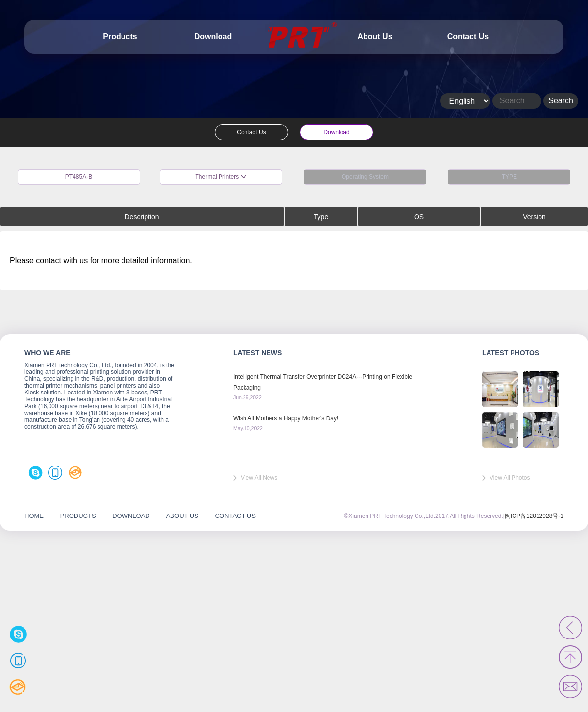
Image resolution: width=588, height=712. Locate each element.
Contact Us (468, 37)
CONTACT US (235, 516)
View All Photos (510, 478)
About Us (375, 37)
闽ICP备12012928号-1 (534, 516)
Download (213, 37)
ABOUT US (182, 516)
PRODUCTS (78, 516)
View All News (259, 478)
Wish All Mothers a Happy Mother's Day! (286, 418)
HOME (34, 516)
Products (120, 37)
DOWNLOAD (131, 516)
